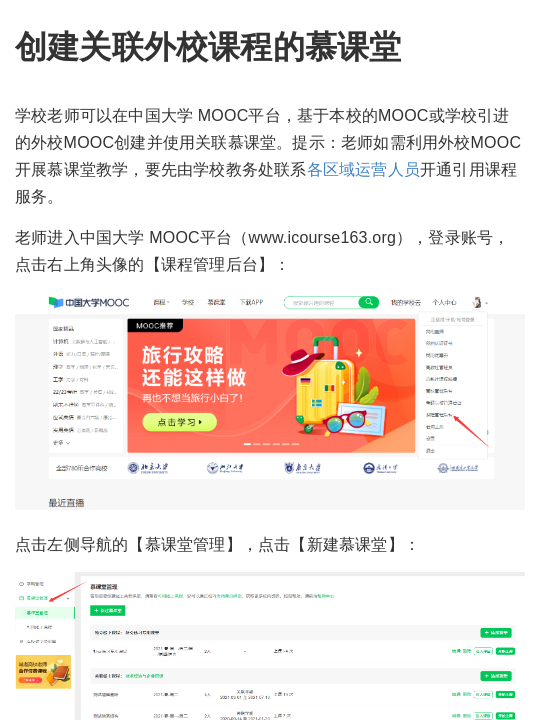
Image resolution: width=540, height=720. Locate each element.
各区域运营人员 (363, 169)
